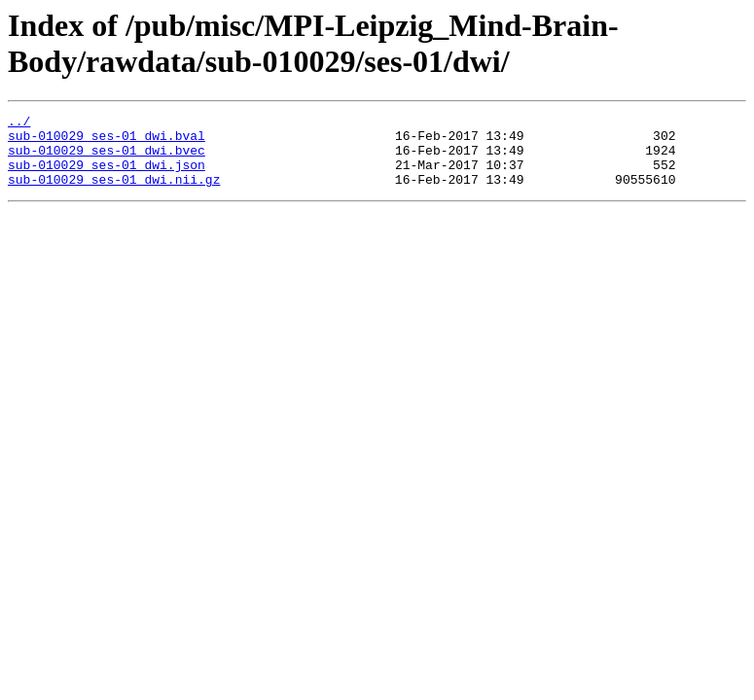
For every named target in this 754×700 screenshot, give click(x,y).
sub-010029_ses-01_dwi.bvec (107, 158)
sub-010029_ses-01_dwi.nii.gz (114, 193)
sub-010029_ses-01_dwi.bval (107, 141)
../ (19, 123)
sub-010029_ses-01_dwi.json (107, 176)
